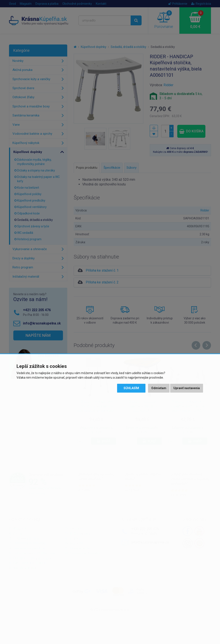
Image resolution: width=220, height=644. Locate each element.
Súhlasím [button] (131, 388)
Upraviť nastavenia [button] (187, 388)
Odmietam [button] (159, 388)
